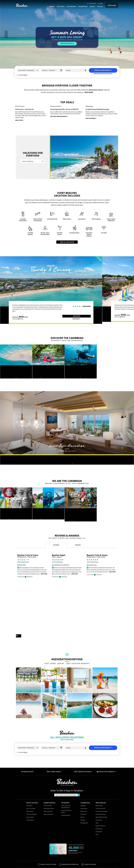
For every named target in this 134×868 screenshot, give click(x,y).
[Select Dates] (52, 70)
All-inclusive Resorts (101, 785)
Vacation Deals (30, 791)
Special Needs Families (101, 788)
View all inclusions (67, 213)
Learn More (5, 489)
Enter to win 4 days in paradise (67, 761)
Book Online (29, 776)
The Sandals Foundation (102, 782)
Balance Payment (48, 782)
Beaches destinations (8, 348)
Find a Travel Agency (32, 785)
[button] (6, 34)
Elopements (84, 782)
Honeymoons (84, 779)
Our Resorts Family (100, 779)
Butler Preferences (48, 785)
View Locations (30, 788)
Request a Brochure (101, 797)
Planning (83, 791)
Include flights (22, 75)
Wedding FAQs (84, 794)
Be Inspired (83, 785)
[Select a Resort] (28, 70)
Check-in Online (48, 776)
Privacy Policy (99, 799)
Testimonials (99, 791)
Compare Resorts (66, 786)
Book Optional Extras (49, 779)
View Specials (30, 782)
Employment (99, 802)
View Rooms (77, 287)
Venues (82, 788)
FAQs (97, 805)
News (97, 794)
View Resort (77, 290)
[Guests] (76, 70)
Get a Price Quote (31, 779)
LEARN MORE (16, 607)
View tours (37, 348)
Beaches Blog (99, 776)
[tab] (56, 516)
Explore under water (73, 348)
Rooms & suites (67, 434)
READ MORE (89, 92)
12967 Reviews (87, 277)
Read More (44, 545)
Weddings (83, 776)
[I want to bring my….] (33, 132)
